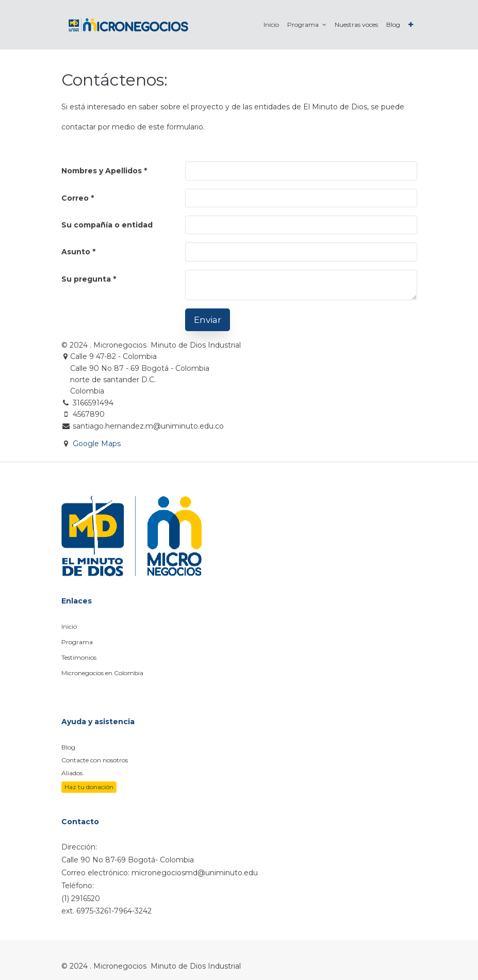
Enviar (208, 320)
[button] (411, 25)
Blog (68, 747)
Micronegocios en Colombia (102, 673)
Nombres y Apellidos (102, 171)
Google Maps (97, 444)
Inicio (69, 626)
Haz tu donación (89, 787)
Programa (77, 642)
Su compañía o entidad (107, 225)
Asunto (76, 252)
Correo (75, 198)
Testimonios (79, 657)
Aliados (72, 773)
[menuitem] (271, 25)
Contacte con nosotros (95, 760)
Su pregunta (86, 279)
